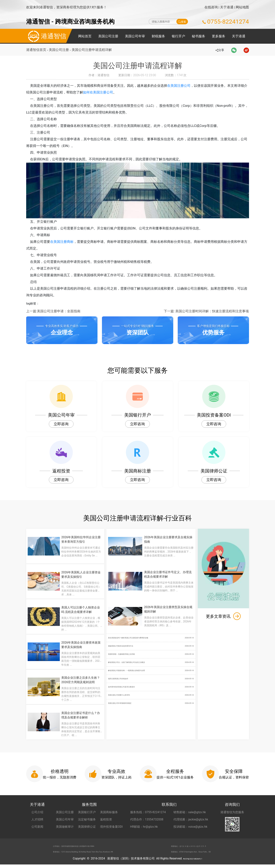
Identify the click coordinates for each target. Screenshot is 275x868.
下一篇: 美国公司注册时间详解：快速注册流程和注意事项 (206, 311)
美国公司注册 (108, 36)
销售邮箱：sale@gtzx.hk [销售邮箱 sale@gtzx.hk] (190, 812)
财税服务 (158, 36)
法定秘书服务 (87, 819)
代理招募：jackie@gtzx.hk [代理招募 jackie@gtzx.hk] (191, 819)
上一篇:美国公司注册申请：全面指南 (53, 311)
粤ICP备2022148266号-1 (193, 862)
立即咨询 (61, 424)
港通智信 (46, 36)
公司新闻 (37, 827)
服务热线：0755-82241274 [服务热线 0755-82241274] (148, 812)
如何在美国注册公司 (101, 92)
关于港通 (227, 7)
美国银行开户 (87, 812)
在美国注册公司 (182, 86)
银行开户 (178, 36)
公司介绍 (37, 812)
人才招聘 (37, 819)
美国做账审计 (65, 827)
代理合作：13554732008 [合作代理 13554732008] (147, 819)
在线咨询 (211, 7)
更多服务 (219, 36)
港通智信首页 (36, 50)
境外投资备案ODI (111, 827)
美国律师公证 (87, 827)
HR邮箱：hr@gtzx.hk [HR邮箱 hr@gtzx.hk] (144, 827)
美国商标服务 (109, 812)
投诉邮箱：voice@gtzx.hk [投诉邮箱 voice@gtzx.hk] (190, 827)
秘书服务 (198, 36)
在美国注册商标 (65, 242)
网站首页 (85, 36)
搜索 (182, 22)
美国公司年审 (135, 36)
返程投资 (106, 819)
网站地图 (242, 7)
